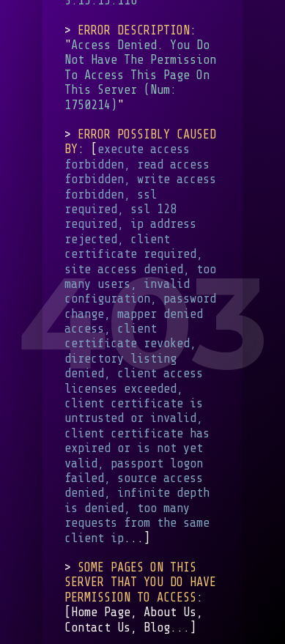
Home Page (101, 613)
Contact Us (97, 628)
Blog (157, 628)
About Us (170, 613)
